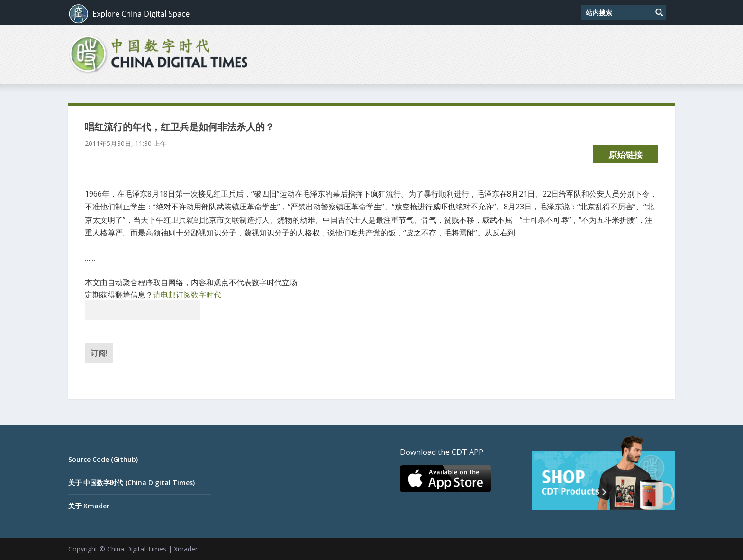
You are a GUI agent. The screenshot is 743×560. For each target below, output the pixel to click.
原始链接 (625, 154)
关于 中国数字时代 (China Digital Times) (131, 483)
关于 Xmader (89, 506)
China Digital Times (137, 549)
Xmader (186, 549)
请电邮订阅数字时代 (187, 295)
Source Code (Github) (103, 459)
